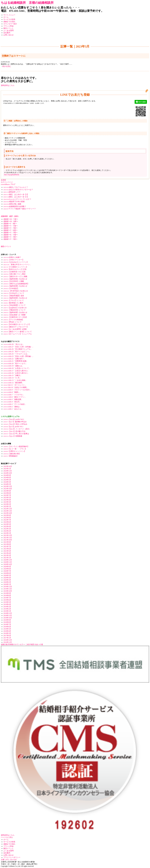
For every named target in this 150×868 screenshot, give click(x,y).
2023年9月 (7, 491)
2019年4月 (7, 604)
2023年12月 (8, 486)
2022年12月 (8, 509)
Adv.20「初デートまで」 (15, 363)
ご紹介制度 (30, 644)
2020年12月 (8, 560)
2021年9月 (7, 542)
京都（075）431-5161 (9, 860)
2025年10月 (8, 466)
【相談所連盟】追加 (14, 296)
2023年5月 (7, 498)
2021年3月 (7, 555)
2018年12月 (8, 613)
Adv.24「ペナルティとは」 (16, 354)
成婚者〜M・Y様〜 (11, 219)
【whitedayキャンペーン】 (16, 262)
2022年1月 (7, 533)
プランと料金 (8, 26)
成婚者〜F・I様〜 (10, 224)
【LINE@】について (14, 293)
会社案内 (7, 33)
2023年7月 (7, 495)
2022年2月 (7, 531)
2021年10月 (8, 540)
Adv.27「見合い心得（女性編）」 (19, 347)
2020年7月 (7, 571)
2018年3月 (7, 633)
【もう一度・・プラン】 (15, 449)
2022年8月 (7, 518)
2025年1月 (7, 469)
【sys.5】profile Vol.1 (13, 427)
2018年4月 (7, 631)
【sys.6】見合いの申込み (15, 424)
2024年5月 (7, 480)
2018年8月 (7, 622)
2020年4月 (7, 578)
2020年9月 (7, 567)
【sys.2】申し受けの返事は (16, 434)
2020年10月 (8, 564)
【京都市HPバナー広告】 (16, 317)
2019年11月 (8, 589)
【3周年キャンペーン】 (15, 451)
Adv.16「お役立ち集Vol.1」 (16, 373)
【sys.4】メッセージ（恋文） (17, 429)
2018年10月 (8, 618)
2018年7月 (7, 624)
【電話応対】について (14, 310)
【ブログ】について (14, 300)
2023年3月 (7, 502)
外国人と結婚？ (12, 257)
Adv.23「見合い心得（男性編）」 (19, 356)
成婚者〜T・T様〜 (10, 239)
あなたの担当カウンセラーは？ (18, 190)
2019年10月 (8, 591)
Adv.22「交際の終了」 (14, 359)
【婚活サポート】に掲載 (15, 276)
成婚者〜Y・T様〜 (10, 228)
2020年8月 (7, 569)
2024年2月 (7, 484)
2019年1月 (7, 611)
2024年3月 (7, 482)
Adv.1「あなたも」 (13, 409)
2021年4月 (7, 553)
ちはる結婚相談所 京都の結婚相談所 (27, 3)
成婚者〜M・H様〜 (11, 221)
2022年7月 (7, 520)
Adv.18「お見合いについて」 (17, 368)
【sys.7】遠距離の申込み (15, 422)
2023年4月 (7, 500)
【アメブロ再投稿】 (14, 320)
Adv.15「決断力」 (13, 375)
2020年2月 (7, 582)
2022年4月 (7, 526)
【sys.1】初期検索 (13, 436)
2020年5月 (7, 575)
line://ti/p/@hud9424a (12, 175)
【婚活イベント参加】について (18, 332)
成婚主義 (4, 644)
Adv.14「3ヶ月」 (12, 378)
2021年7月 (7, 547)
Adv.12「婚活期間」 (14, 383)
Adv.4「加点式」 (12, 402)
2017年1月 (7, 638)
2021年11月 (8, 538)
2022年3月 (7, 529)
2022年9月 (7, 515)
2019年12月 (8, 587)
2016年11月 (8, 642)
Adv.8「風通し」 (12, 392)
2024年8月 (7, 478)
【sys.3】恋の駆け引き (14, 431)
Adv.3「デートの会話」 (15, 404)
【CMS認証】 (11, 288)
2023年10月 (8, 489)
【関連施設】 (11, 456)
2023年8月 (7, 493)
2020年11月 (8, 562)
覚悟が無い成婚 (12, 204)
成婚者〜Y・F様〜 (10, 237)
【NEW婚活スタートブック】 (17, 324)
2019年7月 (7, 598)
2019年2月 (7, 609)
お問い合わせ (8, 35)
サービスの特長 (9, 19)
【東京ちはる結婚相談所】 (16, 284)
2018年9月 (7, 620)
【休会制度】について (14, 305)
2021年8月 (7, 544)
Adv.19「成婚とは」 (14, 366)
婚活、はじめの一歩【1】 (16, 197)
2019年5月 (7, 602)
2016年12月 (8, 640)
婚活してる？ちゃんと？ (16, 187)
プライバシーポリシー (12, 857)
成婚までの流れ (9, 22)
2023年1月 (7, 506)
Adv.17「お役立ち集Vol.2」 (16, 371)
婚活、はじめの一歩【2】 (16, 194)
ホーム (6, 17)
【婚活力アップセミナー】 (16, 327)
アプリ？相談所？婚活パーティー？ (20, 209)
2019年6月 (7, 600)
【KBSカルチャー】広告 (15, 269)
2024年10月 (8, 473)
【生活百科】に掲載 (14, 281)
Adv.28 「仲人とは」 (14, 344)
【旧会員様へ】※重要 (14, 315)
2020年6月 (7, 573)
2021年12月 (8, 535)
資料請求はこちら (8, 85)
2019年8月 (7, 595)
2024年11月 (8, 471)
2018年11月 (8, 615)
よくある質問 (8, 30)
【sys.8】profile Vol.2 (14, 419)
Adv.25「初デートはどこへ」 (17, 351)
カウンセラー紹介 (10, 24)
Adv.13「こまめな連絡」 (15, 380)
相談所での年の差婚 (14, 202)
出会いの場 (39, 644)
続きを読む (7, 66)
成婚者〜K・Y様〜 (11, 235)
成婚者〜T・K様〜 (10, 230)
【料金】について (12, 322)
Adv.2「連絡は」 (12, 407)
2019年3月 (7, 607)
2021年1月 (7, 558)
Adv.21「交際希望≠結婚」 (16, 361)
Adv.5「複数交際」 (13, 399)
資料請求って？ (12, 192)
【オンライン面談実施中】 (16, 446)
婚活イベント (8, 28)
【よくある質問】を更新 (15, 329)
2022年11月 (8, 511)
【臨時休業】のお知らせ (15, 279)
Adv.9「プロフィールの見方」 (17, 390)
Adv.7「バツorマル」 (14, 395)
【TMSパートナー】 (14, 260)
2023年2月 (7, 504)
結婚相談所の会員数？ (15, 206)
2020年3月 (7, 580)
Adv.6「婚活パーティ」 (15, 397)
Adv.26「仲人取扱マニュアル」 (18, 349)
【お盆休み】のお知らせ (15, 308)
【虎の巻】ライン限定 (14, 274)
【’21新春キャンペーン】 (16, 267)
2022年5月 (7, 524)
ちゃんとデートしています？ (17, 199)
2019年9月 (7, 593)
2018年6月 (7, 627)
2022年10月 (8, 513)
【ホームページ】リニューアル (18, 334)
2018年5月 (7, 629)
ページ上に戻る (7, 837)
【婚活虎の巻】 (12, 454)
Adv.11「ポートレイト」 (15, 385)
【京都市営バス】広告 (14, 272)
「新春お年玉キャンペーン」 (17, 264)
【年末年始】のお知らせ (16, 291)
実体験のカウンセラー (17, 644)
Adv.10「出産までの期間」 (16, 387)
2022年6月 (7, 522)
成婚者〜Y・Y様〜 (11, 226)
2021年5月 (7, 551)
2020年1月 (7, 584)
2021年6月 (7, 549)
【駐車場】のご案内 (13, 303)
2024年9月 (7, 475)
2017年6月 (7, 636)
